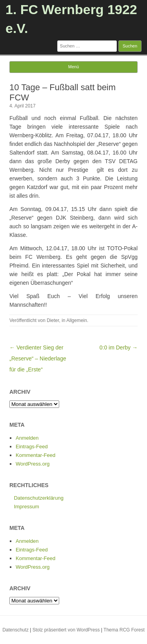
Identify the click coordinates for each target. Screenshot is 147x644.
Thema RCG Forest (124, 630)
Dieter (53, 320)
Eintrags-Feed (32, 447)
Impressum (26, 507)
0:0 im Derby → (119, 347)
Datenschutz (15, 630)
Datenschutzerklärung (38, 498)
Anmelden (27, 438)
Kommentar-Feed (35, 455)
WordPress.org (33, 464)
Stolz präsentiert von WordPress (66, 630)
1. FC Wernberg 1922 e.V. (71, 19)
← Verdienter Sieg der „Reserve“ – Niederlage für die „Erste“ (38, 358)
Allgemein (77, 320)
